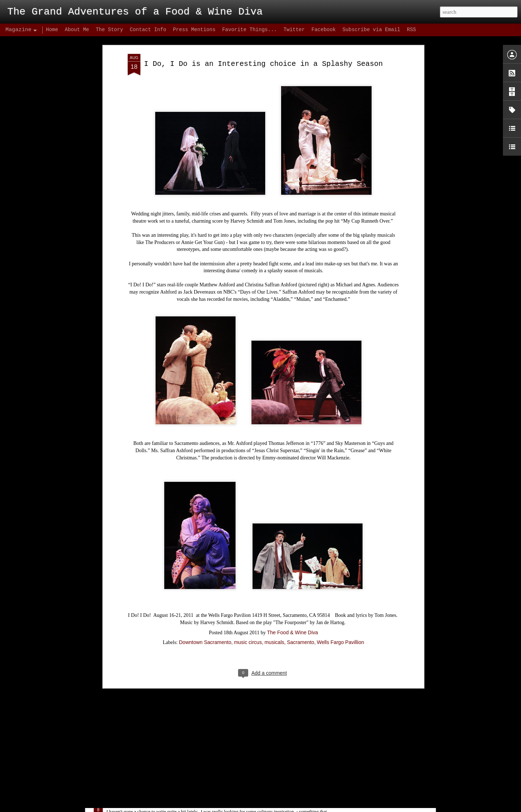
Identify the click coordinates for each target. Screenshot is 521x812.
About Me (77, 30)
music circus (248, 568)
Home (52, 30)
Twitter (294, 30)
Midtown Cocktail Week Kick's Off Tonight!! (179, 721)
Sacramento (300, 568)
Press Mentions (194, 30)
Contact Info (148, 30)
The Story (110, 30)
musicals (274, 568)
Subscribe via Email (371, 30)
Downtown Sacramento (205, 568)
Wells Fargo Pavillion (340, 568)
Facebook (324, 30)
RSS (411, 30)
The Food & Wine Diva (293, 558)
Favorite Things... (249, 30)
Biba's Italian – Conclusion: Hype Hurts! (176, 804)
